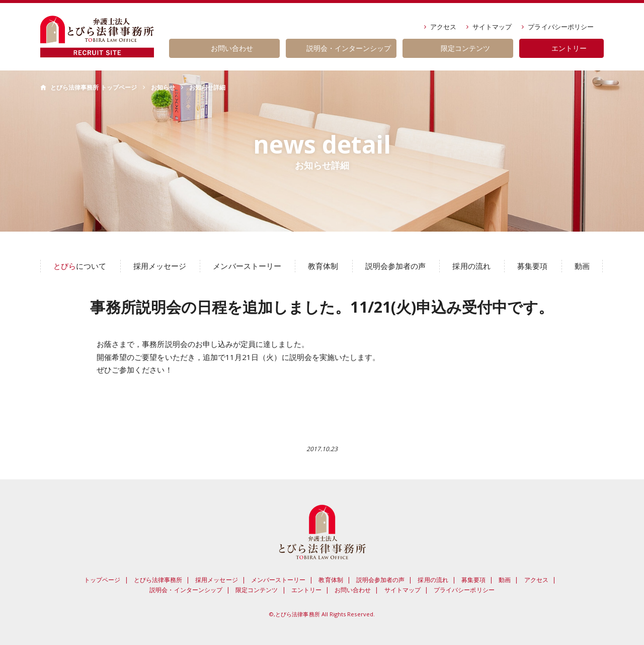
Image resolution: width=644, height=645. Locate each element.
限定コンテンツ (257, 590)
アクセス (443, 27)
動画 (582, 266)
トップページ (102, 580)
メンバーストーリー (247, 266)
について (80, 266)
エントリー (306, 590)
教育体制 (323, 266)
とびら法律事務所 (158, 580)
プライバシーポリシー (561, 27)
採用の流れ (471, 266)
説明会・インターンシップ (186, 590)
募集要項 (532, 266)
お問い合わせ (353, 590)
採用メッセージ (160, 266)
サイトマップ (492, 27)
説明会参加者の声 (395, 266)
